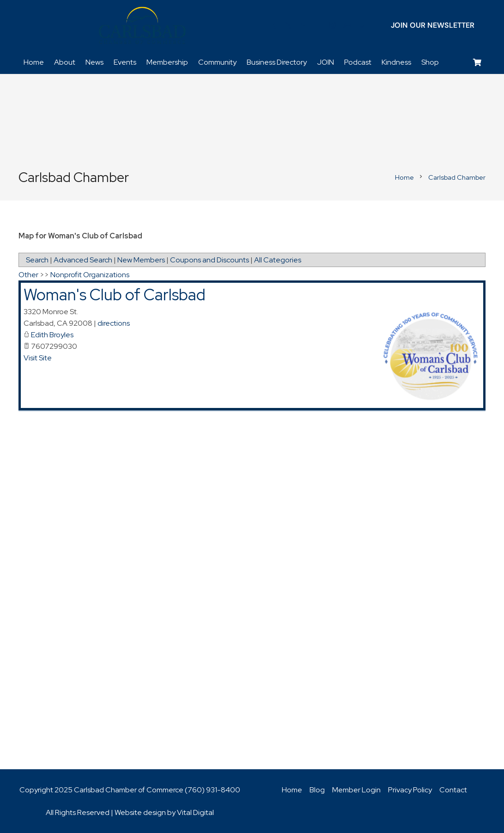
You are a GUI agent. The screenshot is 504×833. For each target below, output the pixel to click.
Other (28, 275)
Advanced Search (83, 260)
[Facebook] (273, 25)
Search (37, 260)
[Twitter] (288, 25)
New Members (141, 260)
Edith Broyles (52, 335)
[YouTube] (318, 25)
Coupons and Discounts (209, 260)
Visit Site (38, 358)
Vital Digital (195, 812)
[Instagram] (333, 25)
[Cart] (477, 63)
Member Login (356, 790)
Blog (317, 790)
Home (292, 790)
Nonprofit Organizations (90, 275)
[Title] (347, 25)
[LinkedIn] (303, 25)
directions (114, 323)
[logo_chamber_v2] (142, 25)
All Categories (278, 260)
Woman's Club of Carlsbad (115, 295)
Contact (453, 790)
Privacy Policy (410, 790)
